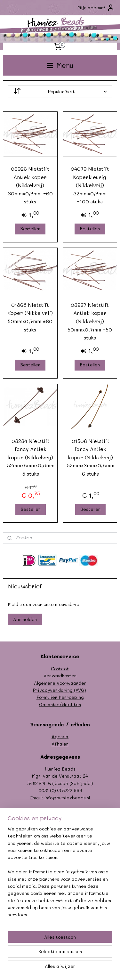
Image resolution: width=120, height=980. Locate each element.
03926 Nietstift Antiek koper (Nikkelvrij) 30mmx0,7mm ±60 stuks (30, 185)
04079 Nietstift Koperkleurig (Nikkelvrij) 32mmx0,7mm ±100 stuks (90, 185)
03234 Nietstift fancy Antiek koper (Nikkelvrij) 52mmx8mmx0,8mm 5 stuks (31, 457)
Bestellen (30, 229)
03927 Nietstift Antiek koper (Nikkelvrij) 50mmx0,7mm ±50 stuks (90, 321)
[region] (60, 874)
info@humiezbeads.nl (67, 798)
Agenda (60, 736)
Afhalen (60, 744)
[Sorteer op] (60, 91)
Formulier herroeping (60, 697)
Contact (60, 669)
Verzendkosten (60, 676)
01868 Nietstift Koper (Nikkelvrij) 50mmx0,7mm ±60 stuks (30, 317)
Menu (60, 65)
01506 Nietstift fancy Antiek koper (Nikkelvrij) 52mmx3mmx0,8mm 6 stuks (91, 457)
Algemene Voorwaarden (60, 683)
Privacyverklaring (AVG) (60, 690)
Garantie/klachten (60, 704)
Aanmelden (25, 619)
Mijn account (96, 8)
